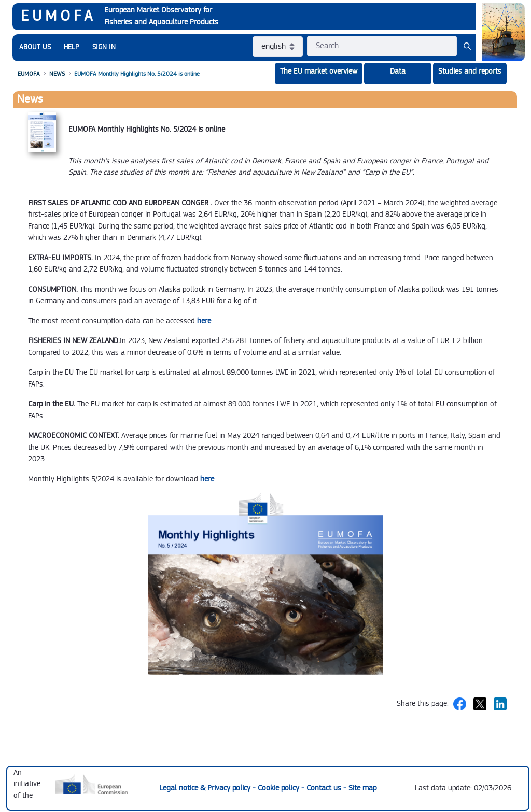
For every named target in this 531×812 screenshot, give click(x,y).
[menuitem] (35, 47)
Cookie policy (280, 788)
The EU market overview (319, 71)
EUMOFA (58, 16)
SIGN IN (104, 47)
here (204, 321)
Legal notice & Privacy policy (206, 788)
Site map (362, 788)
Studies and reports (470, 71)
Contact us (325, 788)
